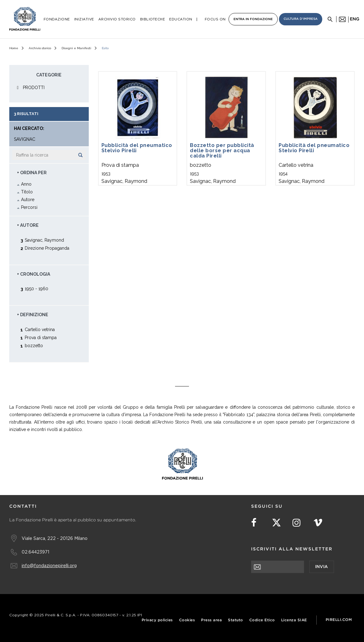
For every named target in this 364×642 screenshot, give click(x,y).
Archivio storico (40, 48)
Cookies (187, 620)
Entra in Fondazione (253, 19)
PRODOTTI (34, 88)
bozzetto (34, 345)
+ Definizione (33, 315)
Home (14, 48)
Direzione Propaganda (47, 248)
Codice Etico (262, 620)
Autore (28, 200)
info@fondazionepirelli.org (49, 565)
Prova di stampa (41, 337)
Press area (211, 620)
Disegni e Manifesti (76, 48)
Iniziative (84, 19)
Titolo (27, 192)
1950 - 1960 (36, 289)
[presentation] (298, 585)
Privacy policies (157, 620)
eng (355, 19)
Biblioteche (153, 19)
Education (181, 19)
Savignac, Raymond (44, 240)
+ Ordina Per (32, 173)
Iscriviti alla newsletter (292, 549)
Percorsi (29, 207)
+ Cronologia (34, 274)
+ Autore (28, 225)
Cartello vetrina (40, 329)
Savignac (25, 139)
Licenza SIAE (294, 620)
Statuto (236, 620)
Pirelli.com (339, 620)
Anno (26, 184)
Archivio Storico (117, 19)
